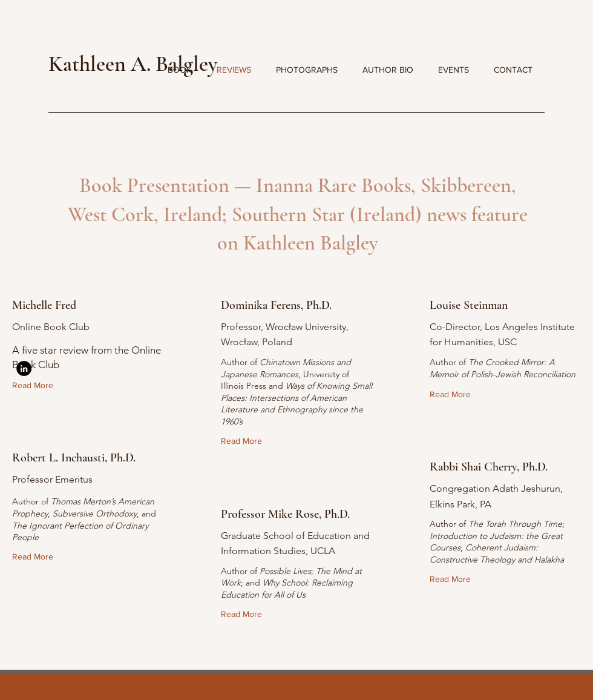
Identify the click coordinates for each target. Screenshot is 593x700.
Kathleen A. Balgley (133, 64)
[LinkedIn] (24, 368)
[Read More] (35, 385)
